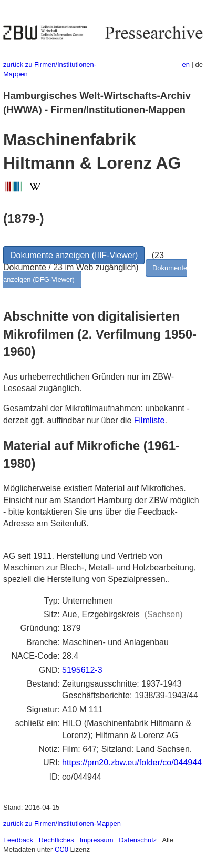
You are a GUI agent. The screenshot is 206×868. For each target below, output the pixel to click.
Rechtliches (56, 840)
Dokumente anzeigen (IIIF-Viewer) (74, 255)
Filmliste (150, 420)
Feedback (18, 840)
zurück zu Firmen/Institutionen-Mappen (62, 824)
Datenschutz (138, 840)
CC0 (61, 849)
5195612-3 (82, 670)
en (186, 64)
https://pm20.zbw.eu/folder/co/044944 (132, 763)
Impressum (96, 840)
